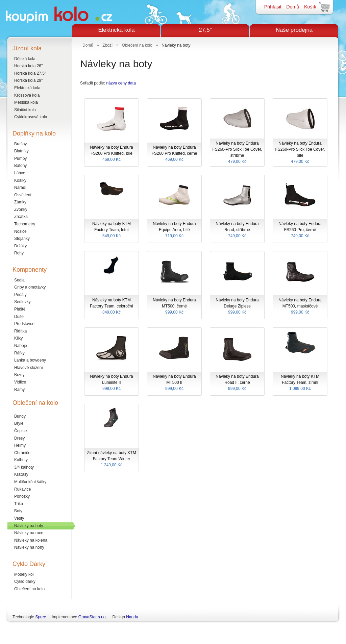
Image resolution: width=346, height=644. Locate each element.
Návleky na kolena (31, 540)
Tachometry (25, 224)
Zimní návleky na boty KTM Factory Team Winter (112, 459)
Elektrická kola (116, 30)
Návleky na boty (29, 526)
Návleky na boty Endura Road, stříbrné (237, 230)
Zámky (20, 202)
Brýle (19, 423)
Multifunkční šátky (30, 482)
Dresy (19, 438)
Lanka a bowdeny (30, 360)
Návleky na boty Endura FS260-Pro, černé (300, 230)
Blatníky (21, 151)
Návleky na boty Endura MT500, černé (174, 306)
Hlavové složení (29, 368)
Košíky (20, 180)
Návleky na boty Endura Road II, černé (237, 383)
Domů (293, 7)
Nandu (132, 617)
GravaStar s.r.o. (93, 617)
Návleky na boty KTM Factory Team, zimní (300, 383)
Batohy (20, 166)
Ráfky (19, 353)
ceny (122, 83)
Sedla (19, 280)
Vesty (19, 518)
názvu (112, 83)
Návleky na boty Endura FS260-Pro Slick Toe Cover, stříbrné (237, 153)
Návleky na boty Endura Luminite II (112, 383)
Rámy (19, 390)
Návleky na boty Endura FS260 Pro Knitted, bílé (112, 154)
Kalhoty (21, 460)
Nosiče (20, 231)
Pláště (20, 309)
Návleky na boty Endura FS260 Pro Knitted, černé (174, 154)
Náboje (21, 346)
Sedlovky (22, 302)
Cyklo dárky (25, 581)
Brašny (20, 144)
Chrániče (22, 453)
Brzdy (19, 375)
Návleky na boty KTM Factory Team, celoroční (112, 306)
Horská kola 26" (28, 66)
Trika (19, 504)
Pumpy (20, 158)
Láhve (20, 173)
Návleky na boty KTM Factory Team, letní (112, 230)
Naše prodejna (294, 30)
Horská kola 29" (28, 80)
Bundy (20, 416)
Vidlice (20, 382)
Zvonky (21, 209)
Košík (310, 7)
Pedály (20, 295)
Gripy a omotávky (30, 287)
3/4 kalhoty (24, 467)
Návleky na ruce (29, 533)
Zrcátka (21, 217)
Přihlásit (273, 7)
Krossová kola (27, 95)
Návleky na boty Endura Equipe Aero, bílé (174, 230)
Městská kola (26, 102)
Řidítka (20, 331)
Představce (24, 324)
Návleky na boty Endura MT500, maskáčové (300, 306)
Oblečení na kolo (29, 589)
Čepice (20, 431)
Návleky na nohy (29, 547)
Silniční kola (25, 110)
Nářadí (20, 188)
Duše (19, 317)
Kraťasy (21, 474)
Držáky (20, 246)
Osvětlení (23, 195)
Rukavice (22, 489)
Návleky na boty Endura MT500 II (174, 383)
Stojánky (22, 239)
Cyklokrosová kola (31, 117)
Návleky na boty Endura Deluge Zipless (237, 306)
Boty (18, 511)
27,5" (205, 30)
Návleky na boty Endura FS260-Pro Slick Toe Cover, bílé (300, 153)
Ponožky (22, 496)
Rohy (19, 253)
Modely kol (24, 574)
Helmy (20, 445)
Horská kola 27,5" (30, 73)
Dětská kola (25, 59)
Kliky (18, 338)
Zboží (107, 45)
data (132, 83)
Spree (41, 617)
